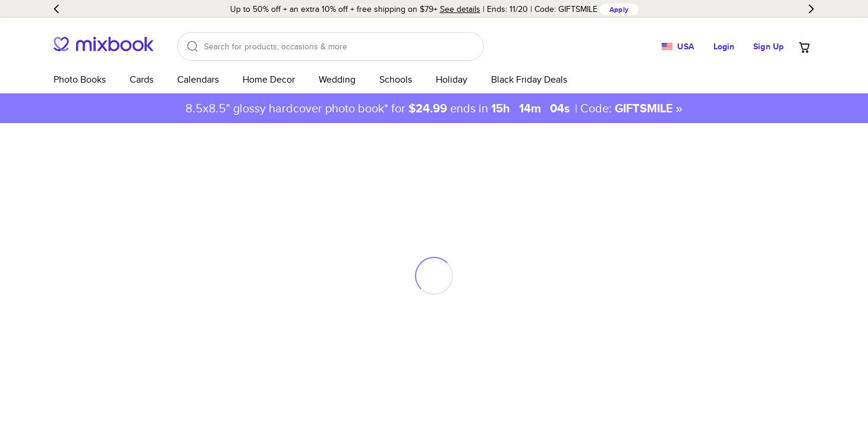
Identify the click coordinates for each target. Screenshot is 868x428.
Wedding (337, 79)
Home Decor (269, 79)
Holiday (452, 79)
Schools (396, 79)
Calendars (198, 79)
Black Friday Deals (529, 79)
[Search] (331, 46)
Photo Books (80, 79)
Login (724, 46)
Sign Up (768, 46)
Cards (141, 79)
